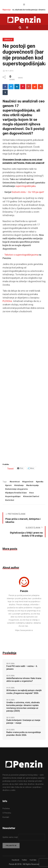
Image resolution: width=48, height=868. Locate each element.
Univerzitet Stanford (32, 496)
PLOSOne (7, 301)
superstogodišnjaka (25, 186)
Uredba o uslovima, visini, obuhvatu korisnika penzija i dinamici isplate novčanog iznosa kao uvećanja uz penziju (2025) (23, 707)
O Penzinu (7, 813)
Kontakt (6, 817)
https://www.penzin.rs (24, 630)
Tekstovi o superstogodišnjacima (21, 255)
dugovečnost (28, 482)
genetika (40, 482)
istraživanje (19, 485)
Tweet (10, 468)
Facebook (15, 860)
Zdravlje (8, 40)
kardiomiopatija (33, 485)
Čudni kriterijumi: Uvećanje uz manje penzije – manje (23, 722)
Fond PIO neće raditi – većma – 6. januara (22, 668)
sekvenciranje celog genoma (17, 489)
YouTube (33, 860)
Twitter (24, 860)
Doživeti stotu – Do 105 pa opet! (28, 192)
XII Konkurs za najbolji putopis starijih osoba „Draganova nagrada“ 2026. (24, 692)
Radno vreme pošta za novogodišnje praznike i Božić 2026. (24, 734)
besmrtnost (15, 482)
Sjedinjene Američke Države (16, 493)
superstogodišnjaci (13, 496)
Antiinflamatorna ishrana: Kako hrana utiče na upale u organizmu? (24, 680)
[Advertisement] (24, 389)
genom (9, 485)
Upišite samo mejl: (10, 837)
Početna (6, 809)
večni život (10, 500)
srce (32, 493)
